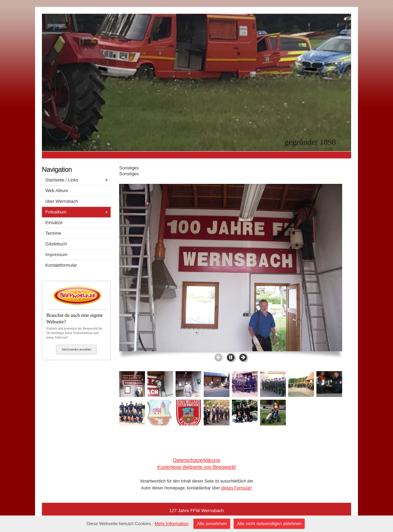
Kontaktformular (61, 265)
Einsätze (54, 223)
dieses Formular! (237, 488)
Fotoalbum (78, 212)
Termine (53, 233)
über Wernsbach (62, 201)
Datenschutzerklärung (196, 460)
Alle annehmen (212, 524)
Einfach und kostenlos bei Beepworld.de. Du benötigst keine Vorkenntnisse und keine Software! (76, 324)
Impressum (56, 254)
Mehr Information (171, 524)
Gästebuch (56, 244)
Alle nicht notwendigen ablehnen (269, 524)
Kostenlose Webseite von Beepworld (196, 467)
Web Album (57, 191)
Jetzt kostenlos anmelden (76, 349)
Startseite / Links (78, 180)
